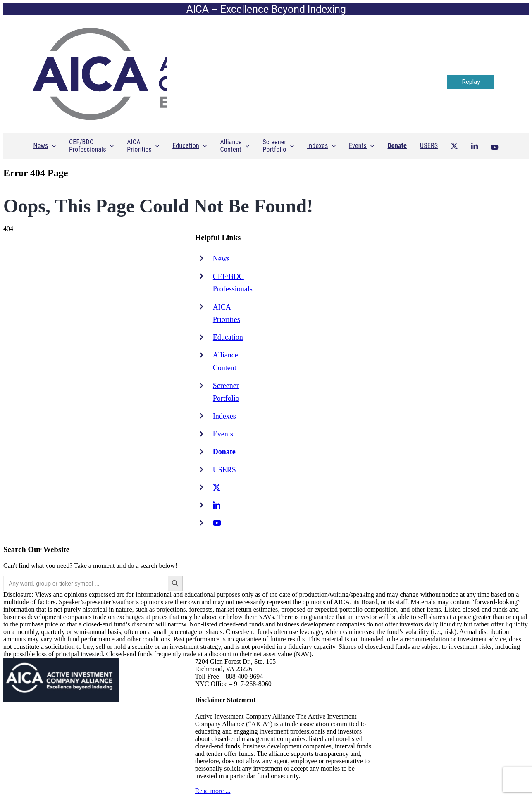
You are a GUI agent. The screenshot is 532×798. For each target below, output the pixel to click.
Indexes (224, 416)
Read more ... (213, 791)
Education (228, 337)
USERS (224, 470)
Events (223, 434)
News (221, 259)
